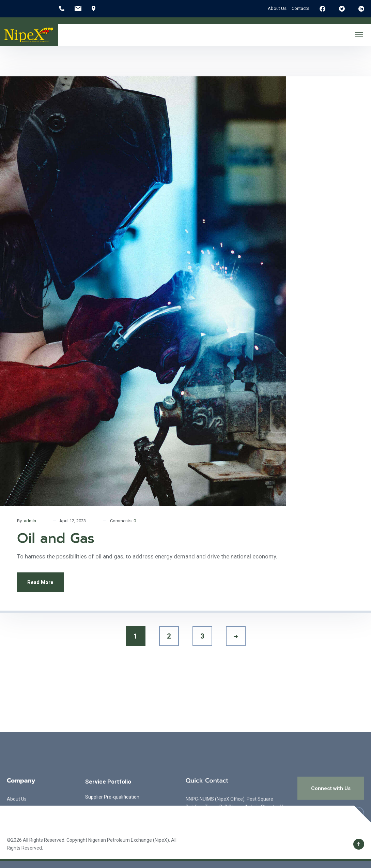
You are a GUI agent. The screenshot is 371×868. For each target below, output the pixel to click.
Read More (40, 582)
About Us (277, 8)
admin (30, 521)
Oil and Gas (56, 538)
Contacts (300, 8)
